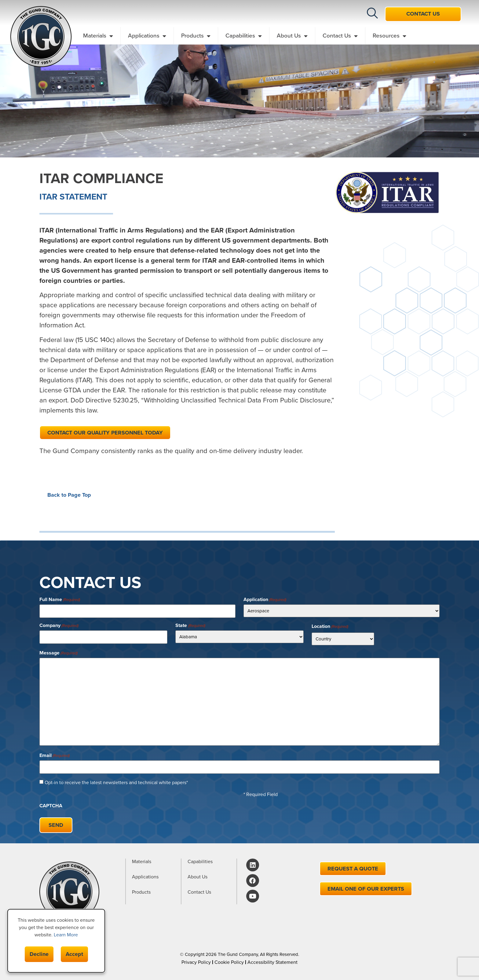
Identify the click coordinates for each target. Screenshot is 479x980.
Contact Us (340, 36)
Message (59, 652)
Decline (39, 954)
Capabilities (244, 36)
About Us (292, 36)
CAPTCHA (51, 804)
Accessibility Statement (272, 959)
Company (59, 625)
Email (55, 755)
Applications (147, 36)
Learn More (66, 935)
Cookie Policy (229, 959)
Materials (98, 36)
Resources (389, 36)
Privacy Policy (196, 959)
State (190, 625)
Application (265, 600)
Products (196, 36)
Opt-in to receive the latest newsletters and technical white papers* (116, 781)
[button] (372, 13)
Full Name (60, 600)
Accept (74, 954)
